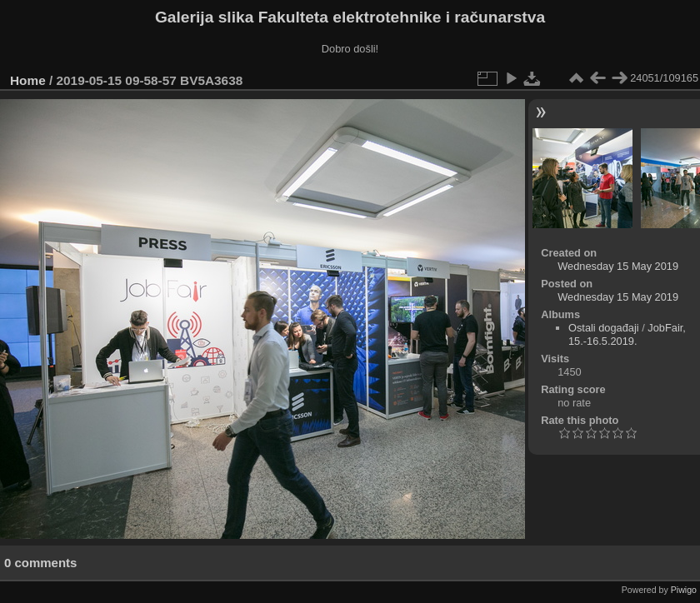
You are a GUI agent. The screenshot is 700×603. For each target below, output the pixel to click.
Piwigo (684, 590)
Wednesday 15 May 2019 (618, 266)
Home (28, 80)
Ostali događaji (604, 328)
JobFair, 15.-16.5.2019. (627, 334)
